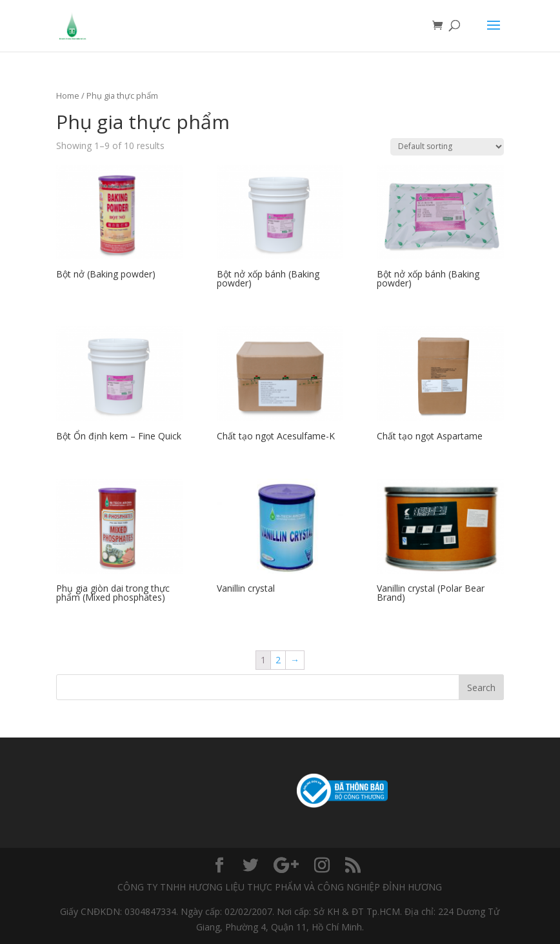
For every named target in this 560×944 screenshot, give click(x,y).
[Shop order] (447, 147)
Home (68, 95)
